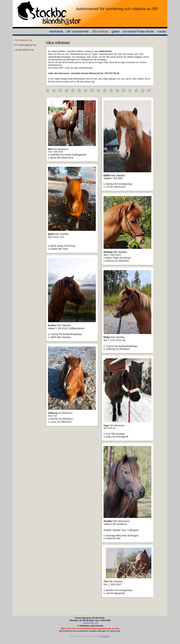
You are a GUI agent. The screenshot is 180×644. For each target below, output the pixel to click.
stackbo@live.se (90, 623)
